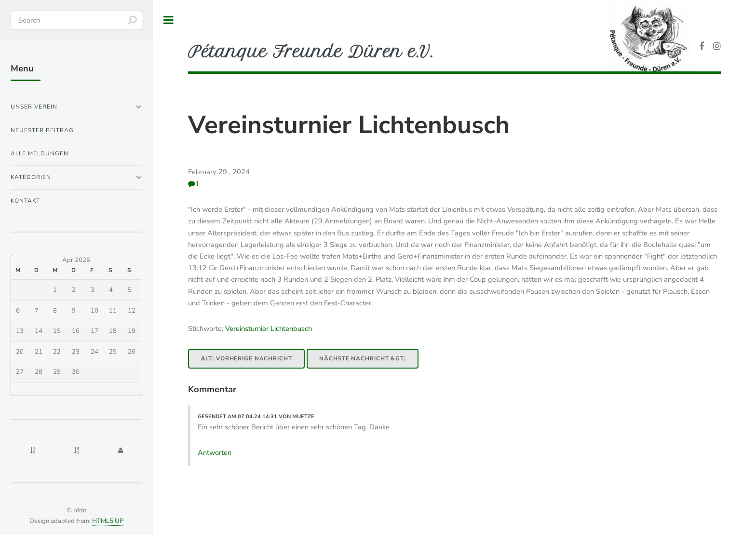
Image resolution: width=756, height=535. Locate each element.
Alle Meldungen (40, 153)
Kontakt (25, 201)
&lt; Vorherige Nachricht (247, 358)
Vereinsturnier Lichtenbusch (349, 125)
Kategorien (31, 177)
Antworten (215, 453)
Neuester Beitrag (42, 130)
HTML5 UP (108, 521)
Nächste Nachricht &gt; (362, 358)
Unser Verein (34, 107)
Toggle (169, 20)
